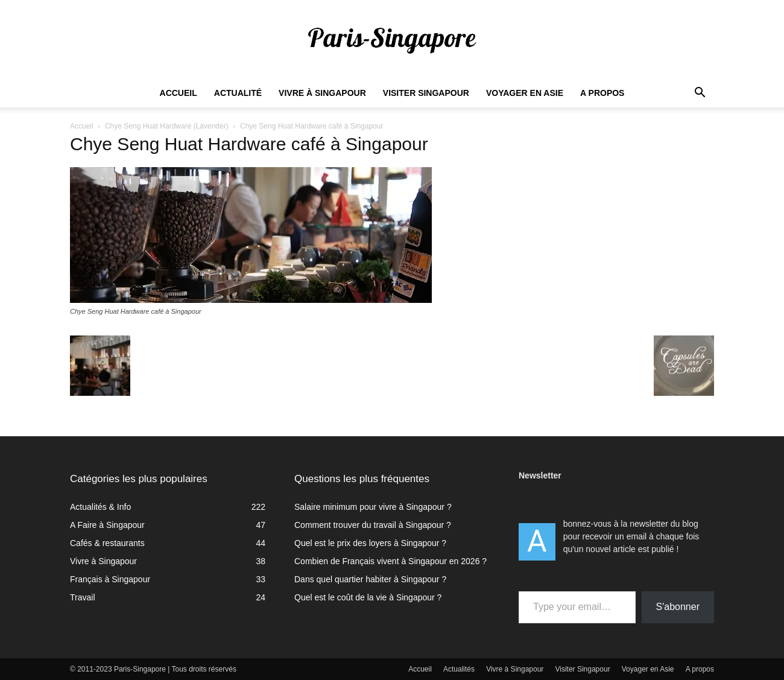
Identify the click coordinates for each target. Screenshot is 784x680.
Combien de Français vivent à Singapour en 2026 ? (390, 561)
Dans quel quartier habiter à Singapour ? (370, 579)
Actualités (459, 669)
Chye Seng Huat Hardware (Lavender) (167, 126)
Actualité (238, 93)
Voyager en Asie (525, 93)
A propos (602, 93)
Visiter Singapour (426, 93)
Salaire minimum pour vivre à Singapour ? (373, 507)
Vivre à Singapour (322, 93)
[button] (700, 94)
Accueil (179, 93)
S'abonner (678, 607)
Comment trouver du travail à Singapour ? (373, 525)
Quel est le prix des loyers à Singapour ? (370, 543)
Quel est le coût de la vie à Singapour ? (368, 597)
